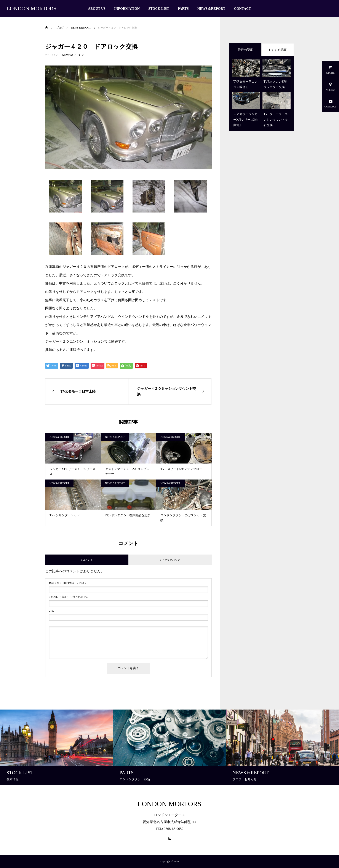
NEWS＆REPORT (211, 9)
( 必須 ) (67, 583)
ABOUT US (97, 9)
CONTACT (242, 9)
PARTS (183, 9)
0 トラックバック (170, 560)
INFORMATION (127, 9)
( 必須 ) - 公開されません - (69, 597)
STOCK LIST (159, 9)
